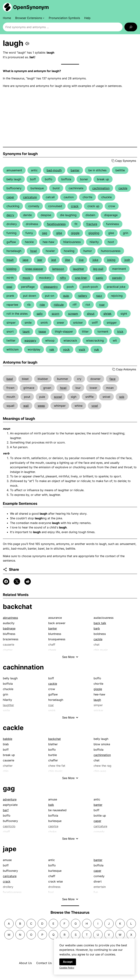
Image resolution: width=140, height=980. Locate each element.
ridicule (59, 305)
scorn (55, 314)
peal (9, 287)
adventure (10, 799)
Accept (68, 962)
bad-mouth (54, 170)
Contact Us (44, 963)
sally (40, 314)
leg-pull (98, 269)
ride (42, 305)
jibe (67, 260)
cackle (123, 188)
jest (54, 260)
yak (52, 349)
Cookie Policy (67, 968)
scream (73, 314)
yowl (95, 406)
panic (100, 278)
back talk (100, 623)
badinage (9, 628)
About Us (25, 963)
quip (66, 296)
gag (45, 233)
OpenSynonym (31, 7)
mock (26, 278)
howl (34, 251)
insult (10, 260)
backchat (17, 607)
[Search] (131, 27)
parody (117, 278)
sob (122, 397)
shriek (107, 314)
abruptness (10, 618)
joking (111, 260)
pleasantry (51, 287)
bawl (10, 379)
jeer (40, 260)
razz (99, 296)
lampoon (58, 269)
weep (41, 406)
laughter (79, 269)
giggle (75, 233)
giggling (94, 233)
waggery (30, 340)
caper (10, 197)
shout (91, 314)
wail (26, 406)
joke (95, 260)
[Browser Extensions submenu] (30, 18)
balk (51, 805)
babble (8, 739)
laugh (97, 700)
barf (6, 810)
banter (75, 170)
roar (102, 305)
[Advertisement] (70, 118)
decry (10, 215)
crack (75, 206)
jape (25, 260)
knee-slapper (34, 269)
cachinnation (101, 188)
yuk (97, 349)
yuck (82, 349)
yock (66, 349)
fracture (92, 224)
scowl (58, 397)
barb (97, 628)
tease (42, 332)
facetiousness (56, 224)
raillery (83, 296)
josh (127, 260)
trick (120, 332)
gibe (59, 233)
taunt (26, 332)
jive (81, 260)
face (112, 379)
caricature (30, 197)
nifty (63, 278)
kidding (11, 269)
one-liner (81, 278)
